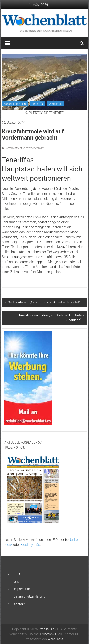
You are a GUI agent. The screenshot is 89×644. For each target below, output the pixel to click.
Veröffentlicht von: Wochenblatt (24, 148)
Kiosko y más (30, 545)
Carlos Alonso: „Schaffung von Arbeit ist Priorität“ (44, 302)
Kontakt (19, 604)
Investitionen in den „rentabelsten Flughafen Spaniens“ (51, 318)
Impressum (22, 589)
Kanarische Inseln (15, 104)
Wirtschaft (55, 104)
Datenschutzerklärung (29, 596)
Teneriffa (37, 104)
